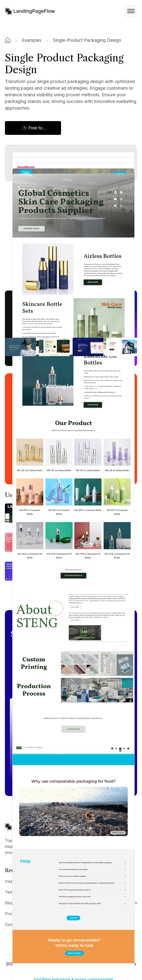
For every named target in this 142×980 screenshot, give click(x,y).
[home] (30, 11)
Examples (32, 40)
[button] (131, 11)
